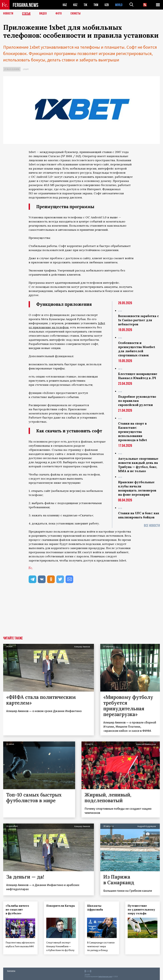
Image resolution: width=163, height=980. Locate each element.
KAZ (65, 5)
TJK (85, 5)
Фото (59, 14)
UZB (107, 5)
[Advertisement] (81, 613)
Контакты (11, 971)
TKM (96, 5)
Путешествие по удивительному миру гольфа (142, 910)
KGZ (75, 5)
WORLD (119, 5)
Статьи (26, 14)
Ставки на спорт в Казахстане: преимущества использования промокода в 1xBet (133, 432)
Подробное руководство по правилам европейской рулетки (137, 401)
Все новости (152, 526)
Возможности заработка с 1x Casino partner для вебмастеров (138, 320)
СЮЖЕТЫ (76, 14)
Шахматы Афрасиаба (95, 908)
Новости (8, 14)
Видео (43, 14)
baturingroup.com (105, 977)
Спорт (26, 69)
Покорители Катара (61, 906)
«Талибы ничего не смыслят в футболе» (17, 910)
